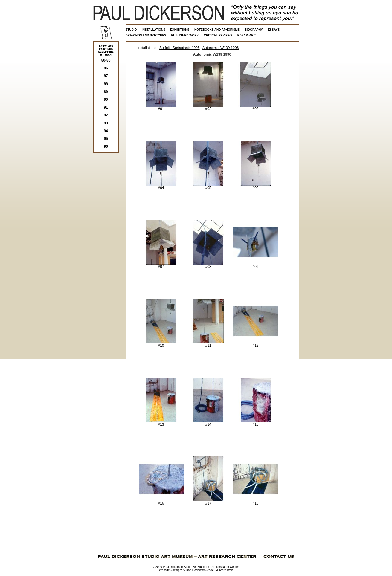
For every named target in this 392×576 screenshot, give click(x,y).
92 (106, 115)
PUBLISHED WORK (185, 35)
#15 (256, 423)
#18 (256, 502)
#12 (256, 344)
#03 (256, 107)
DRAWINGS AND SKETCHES (146, 35)
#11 (208, 344)
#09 (256, 265)
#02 (208, 107)
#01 (161, 107)
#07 (161, 265)
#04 (161, 186)
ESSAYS (274, 30)
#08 (208, 265)
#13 (161, 423)
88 (106, 84)
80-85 (106, 60)
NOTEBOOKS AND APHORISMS (217, 30)
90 (106, 100)
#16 (161, 502)
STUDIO (131, 30)
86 (106, 68)
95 (106, 139)
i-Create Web (224, 570)
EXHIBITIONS (180, 30)
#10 (161, 344)
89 (106, 92)
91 (106, 107)
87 (106, 76)
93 (106, 123)
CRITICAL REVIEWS (218, 35)
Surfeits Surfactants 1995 (180, 48)
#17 (208, 502)
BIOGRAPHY (254, 30)
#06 (256, 186)
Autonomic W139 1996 (221, 48)
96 (106, 146)
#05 (208, 186)
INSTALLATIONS (154, 30)
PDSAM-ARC (247, 35)
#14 (208, 423)
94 (106, 131)
